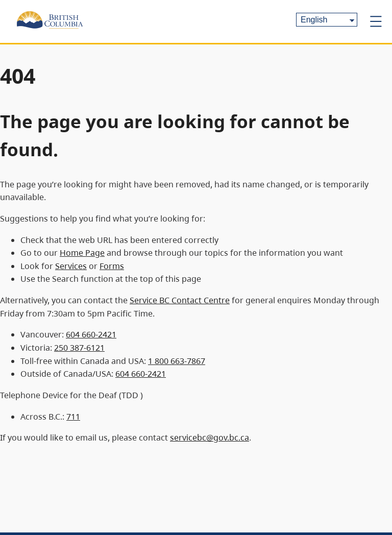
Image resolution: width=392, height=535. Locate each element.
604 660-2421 (91, 334)
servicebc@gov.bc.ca (210, 437)
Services (71, 266)
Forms (112, 266)
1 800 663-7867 (177, 361)
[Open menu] (376, 21)
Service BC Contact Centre (180, 300)
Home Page (82, 253)
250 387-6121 (79, 348)
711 (73, 417)
